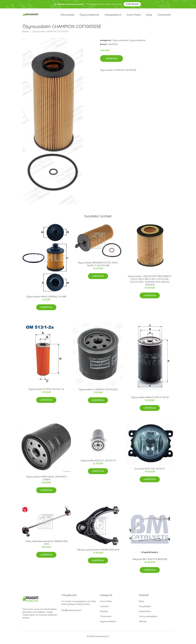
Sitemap (143, 624)
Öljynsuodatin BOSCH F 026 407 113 (98, 463)
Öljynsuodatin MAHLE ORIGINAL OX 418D (46, 300)
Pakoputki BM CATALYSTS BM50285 (150, 562)
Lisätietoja (111, 62)
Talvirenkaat (67, 16)
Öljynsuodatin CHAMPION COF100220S (98, 392)
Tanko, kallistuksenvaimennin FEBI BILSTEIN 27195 (46, 546)
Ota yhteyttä (145, 609)
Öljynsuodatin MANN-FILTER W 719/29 (150, 400)
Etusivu (26, 34)
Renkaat (104, 614)
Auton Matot (106, 604)
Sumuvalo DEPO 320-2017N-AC (150, 472)
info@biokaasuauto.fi (71, 613)
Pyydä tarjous (132, 4)
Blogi (149, 16)
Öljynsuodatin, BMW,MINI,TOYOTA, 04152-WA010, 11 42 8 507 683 (98, 267)
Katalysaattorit (113, 16)
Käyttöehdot (145, 614)
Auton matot (134, 16)
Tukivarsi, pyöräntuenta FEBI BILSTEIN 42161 (98, 553)
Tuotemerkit (164, 16)
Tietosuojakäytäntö (148, 619)
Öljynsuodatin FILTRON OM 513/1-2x (46, 392)
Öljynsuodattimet (89, 16)
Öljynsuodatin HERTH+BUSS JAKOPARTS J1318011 (46, 481)
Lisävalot (104, 609)
